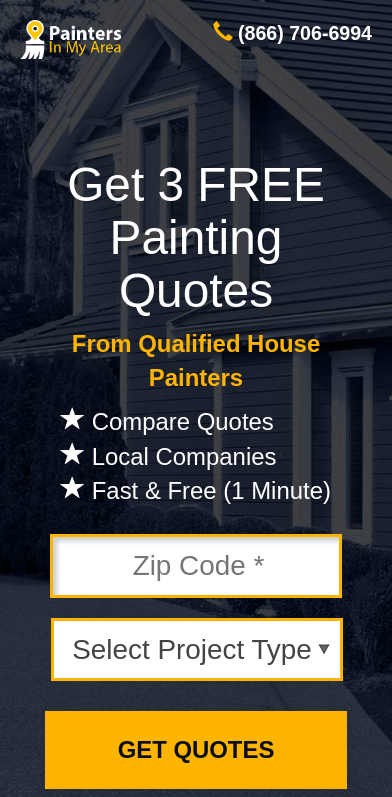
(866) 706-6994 (305, 33)
